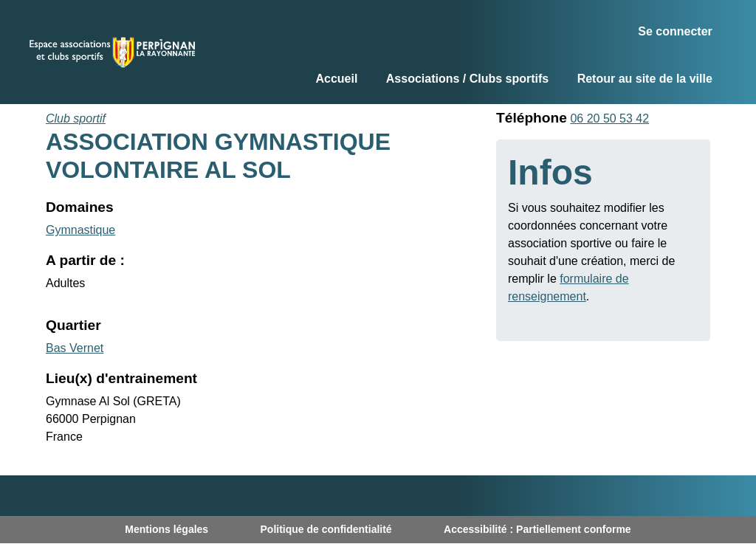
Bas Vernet (75, 348)
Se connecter (675, 31)
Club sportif (76, 118)
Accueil (336, 79)
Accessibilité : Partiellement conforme (537, 529)
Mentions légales (166, 529)
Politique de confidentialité (326, 529)
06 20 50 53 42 (609, 118)
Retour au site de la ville (645, 79)
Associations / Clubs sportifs (467, 79)
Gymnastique (80, 230)
